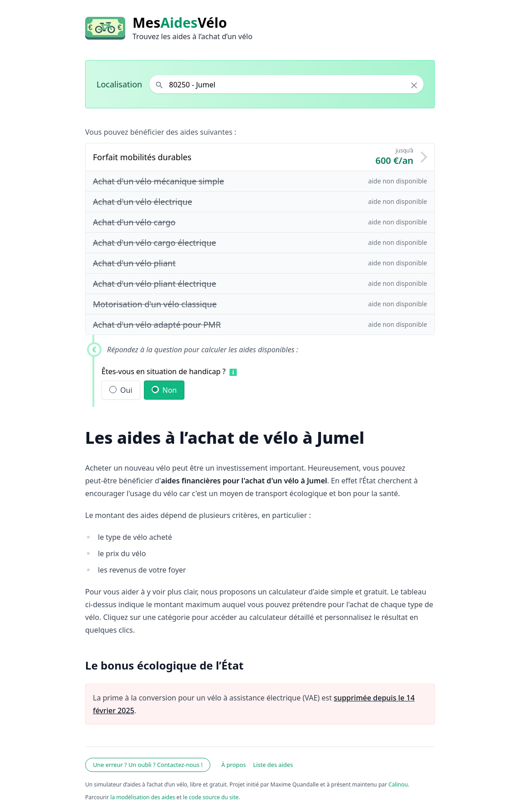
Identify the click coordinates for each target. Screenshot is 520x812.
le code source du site (211, 797)
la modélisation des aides (143, 797)
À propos (234, 765)
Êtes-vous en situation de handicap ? (164, 371)
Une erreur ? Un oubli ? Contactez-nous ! (148, 765)
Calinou (398, 784)
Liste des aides (273, 765)
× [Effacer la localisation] (414, 85)
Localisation (119, 84)
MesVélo (180, 23)
